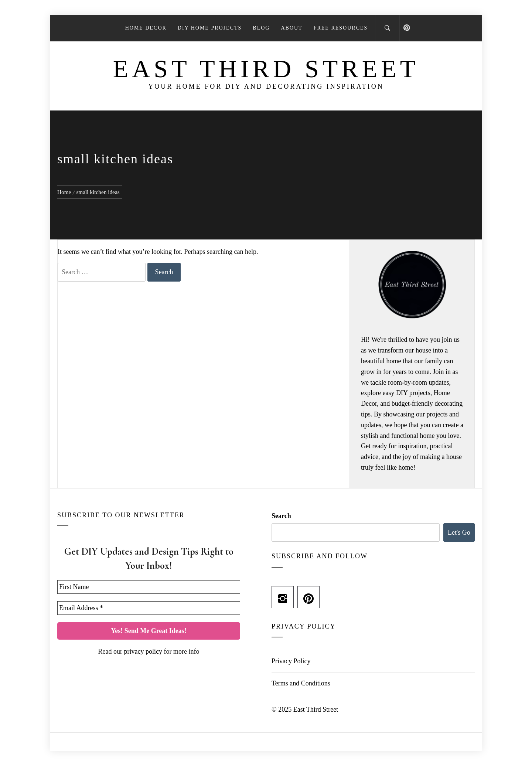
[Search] (387, 28)
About (291, 28)
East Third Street (266, 69)
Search (281, 516)
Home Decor (146, 28)
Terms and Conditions (301, 683)
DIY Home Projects (210, 28)
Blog (261, 28)
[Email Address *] (149, 608)
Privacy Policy (291, 661)
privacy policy (143, 651)
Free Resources (341, 28)
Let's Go (459, 532)
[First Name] (149, 587)
